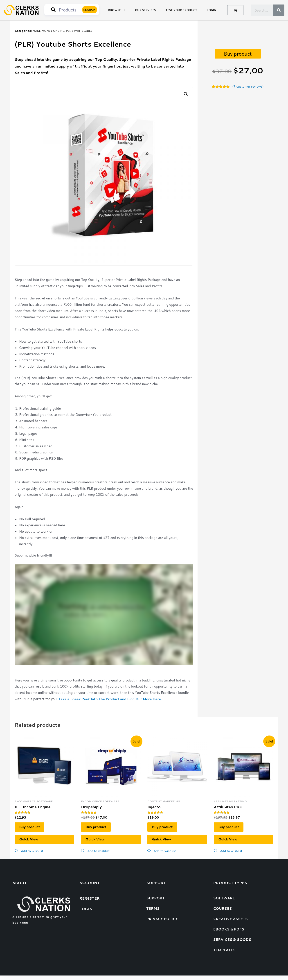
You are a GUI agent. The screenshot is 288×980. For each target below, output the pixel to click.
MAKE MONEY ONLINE (48, 31)
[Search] (279, 10)
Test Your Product (181, 10)
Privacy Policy (162, 923)
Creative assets (231, 923)
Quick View (31, 843)
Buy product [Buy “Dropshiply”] (99, 828)
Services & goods (232, 944)
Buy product (238, 54)
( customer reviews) (248, 87)
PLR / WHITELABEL (79, 31)
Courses (223, 913)
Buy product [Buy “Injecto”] (165, 828)
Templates (224, 954)
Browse (117, 10)
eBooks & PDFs (229, 934)
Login (212, 10)
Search (90, 10)
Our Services (145, 10)
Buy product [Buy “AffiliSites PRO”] (231, 828)
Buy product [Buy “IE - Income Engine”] (32, 828)
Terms (153, 913)
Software (224, 903)
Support (155, 903)
